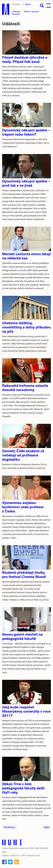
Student (16, 14)
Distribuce (15, 855)
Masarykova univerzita (19, 848)
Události (16, 11)
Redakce (6, 855)
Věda (32, 11)
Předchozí (9, 827)
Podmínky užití (33, 855)
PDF (23, 855)
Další (46, 827)
